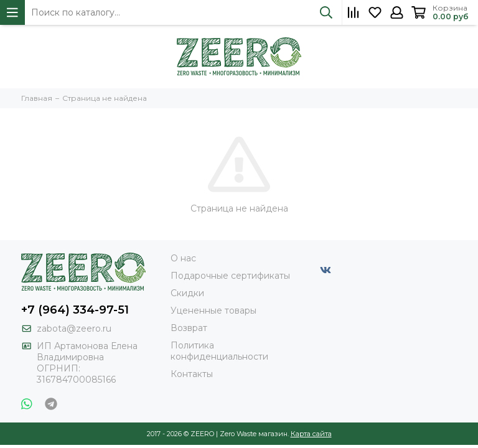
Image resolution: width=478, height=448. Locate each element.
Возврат (189, 328)
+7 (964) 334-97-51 (75, 310)
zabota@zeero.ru (74, 329)
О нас (183, 258)
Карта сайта (311, 434)
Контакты (192, 374)
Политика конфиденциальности (219, 351)
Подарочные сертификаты (230, 276)
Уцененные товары (213, 310)
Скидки (187, 293)
